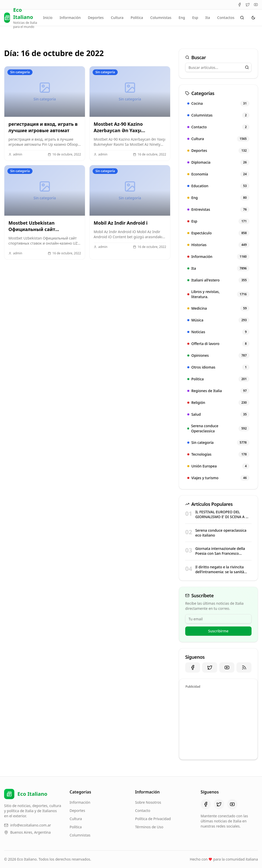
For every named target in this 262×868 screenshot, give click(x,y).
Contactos (226, 18)
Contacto (143, 811)
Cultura (117, 18)
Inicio (48, 18)
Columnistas (161, 18)
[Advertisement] (218, 723)
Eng (182, 18)
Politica (137, 18)
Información (70, 18)
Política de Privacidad (153, 819)
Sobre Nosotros (148, 802)
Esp (195, 18)
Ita (208, 18)
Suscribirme (219, 631)
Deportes (96, 18)
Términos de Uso (149, 827)
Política (76, 827)
